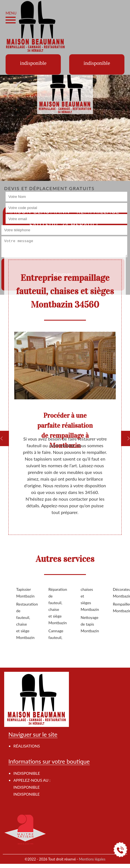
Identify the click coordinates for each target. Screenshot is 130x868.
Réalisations (27, 746)
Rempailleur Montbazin (120, 607)
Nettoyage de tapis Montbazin (88, 624)
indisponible (27, 787)
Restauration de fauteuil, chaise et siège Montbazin (23, 621)
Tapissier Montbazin (23, 593)
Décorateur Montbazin (120, 593)
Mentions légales (92, 859)
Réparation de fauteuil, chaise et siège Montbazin (56, 606)
